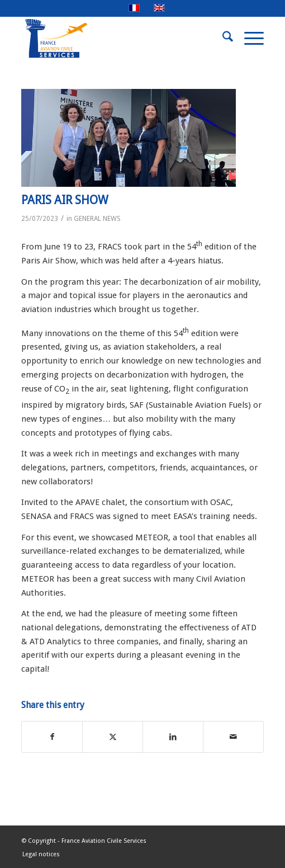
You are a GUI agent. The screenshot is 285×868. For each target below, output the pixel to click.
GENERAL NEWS (97, 219)
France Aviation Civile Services (104, 841)
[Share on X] (113, 737)
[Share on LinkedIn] (173, 737)
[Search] (222, 39)
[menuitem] (222, 39)
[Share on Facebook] (52, 737)
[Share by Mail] (233, 737)
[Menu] (248, 39)
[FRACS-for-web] (118, 39)
